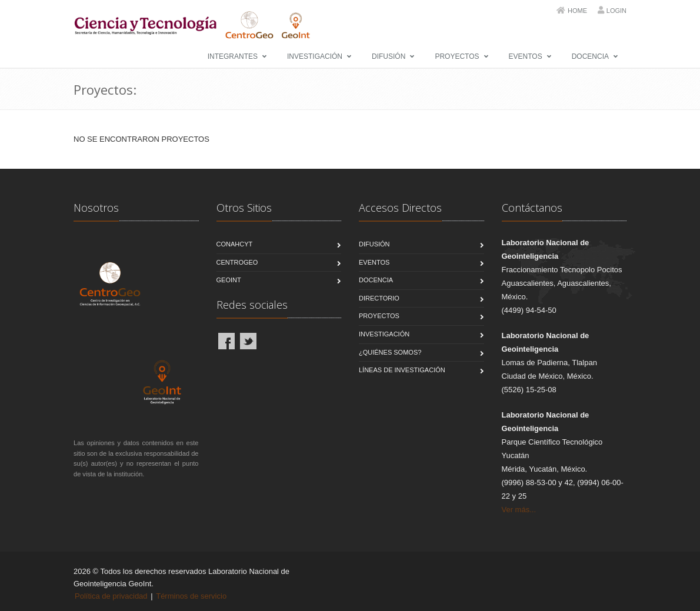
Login (616, 11)
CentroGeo (237, 262)
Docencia (590, 56)
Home (577, 11)
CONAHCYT (235, 244)
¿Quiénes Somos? (390, 352)
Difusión (389, 56)
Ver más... (519, 510)
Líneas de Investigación (402, 370)
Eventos (526, 56)
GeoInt (229, 280)
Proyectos (457, 56)
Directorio (379, 298)
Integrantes (233, 56)
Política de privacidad (111, 596)
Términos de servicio (191, 596)
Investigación (315, 56)
